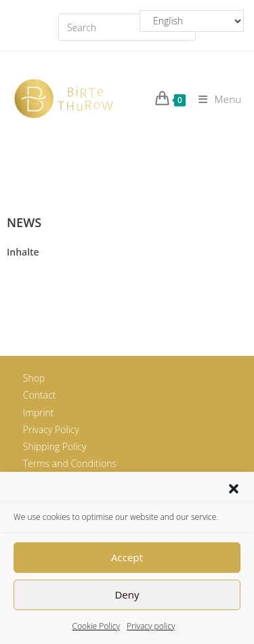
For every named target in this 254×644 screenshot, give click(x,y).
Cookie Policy (96, 626)
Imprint (39, 412)
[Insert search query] (127, 27)
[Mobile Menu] (215, 99)
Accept (127, 557)
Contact (40, 395)
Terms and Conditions (70, 463)
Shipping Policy (55, 446)
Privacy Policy (51, 429)
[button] (234, 489)
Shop (34, 378)
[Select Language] (192, 21)
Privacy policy (151, 626)
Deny (127, 595)
